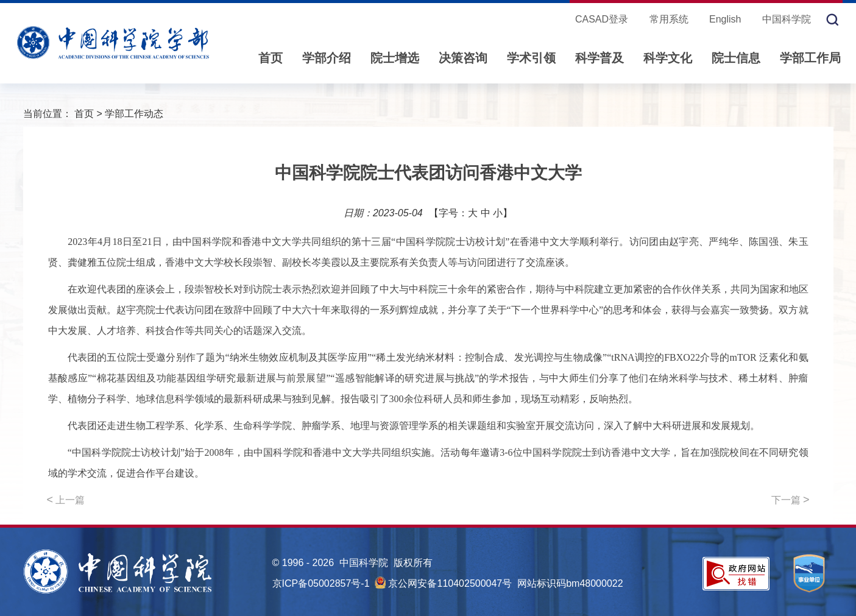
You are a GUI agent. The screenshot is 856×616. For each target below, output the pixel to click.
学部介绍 (327, 58)
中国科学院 (787, 19)
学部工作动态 (134, 114)
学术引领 (531, 58)
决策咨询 (463, 58)
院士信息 (736, 58)
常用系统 (669, 19)
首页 (271, 58)
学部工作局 (810, 58)
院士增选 (395, 58)
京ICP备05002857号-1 (321, 583)
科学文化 (668, 58)
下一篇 (791, 500)
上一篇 (66, 500)
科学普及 (600, 58)
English (725, 19)
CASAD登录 (602, 19)
